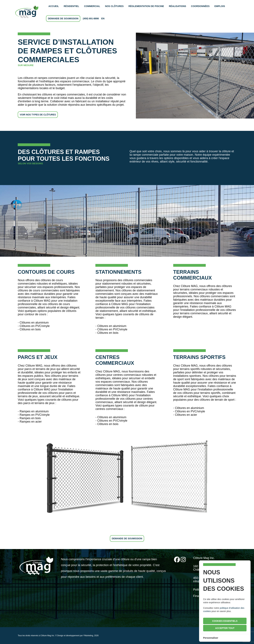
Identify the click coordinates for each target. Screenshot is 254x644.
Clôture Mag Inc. (48, 636)
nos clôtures (114, 6)
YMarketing (88, 636)
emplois (220, 6)
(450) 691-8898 (91, 19)
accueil (54, 6)
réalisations (177, 6)
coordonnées (200, 6)
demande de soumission (63, 19)
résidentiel (71, 6)
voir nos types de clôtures (38, 115)
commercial (92, 6)
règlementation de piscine (146, 6)
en (103, 19)
